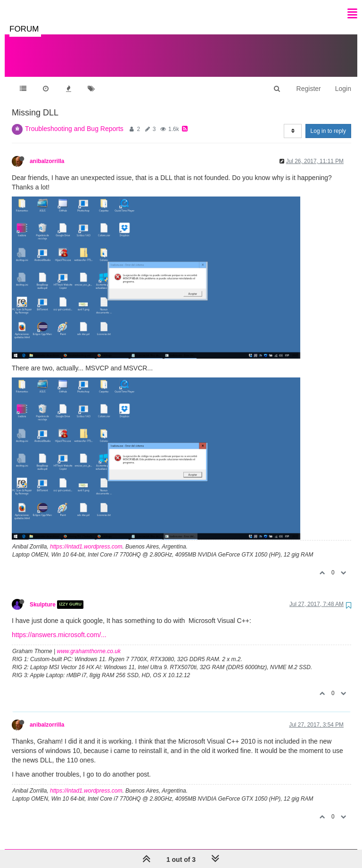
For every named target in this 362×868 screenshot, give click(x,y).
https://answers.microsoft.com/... (59, 625)
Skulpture (43, 595)
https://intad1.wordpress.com (86, 537)
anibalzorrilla (47, 152)
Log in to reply (328, 122)
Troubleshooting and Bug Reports (74, 119)
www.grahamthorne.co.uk (89, 642)
